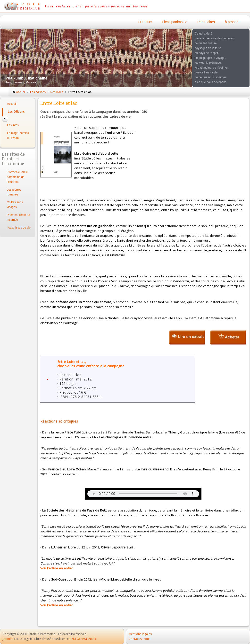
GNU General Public (83, 639)
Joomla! (8, 639)
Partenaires (206, 22)
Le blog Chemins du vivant (18, 135)
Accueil (12, 104)
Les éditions (16, 112)
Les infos (13, 125)
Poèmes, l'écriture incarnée (18, 217)
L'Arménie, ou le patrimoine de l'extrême (17, 177)
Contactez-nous (139, 639)
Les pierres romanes (14, 192)
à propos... (233, 22)
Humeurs (145, 22)
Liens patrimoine (175, 22)
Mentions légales (140, 634)
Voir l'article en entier (57, 568)
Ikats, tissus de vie (19, 228)
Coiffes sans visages (15, 205)
